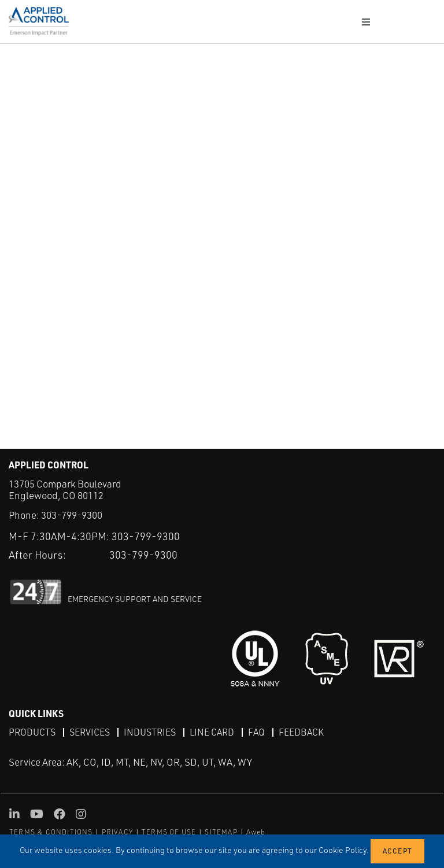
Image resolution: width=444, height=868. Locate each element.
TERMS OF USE (169, 832)
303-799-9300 (72, 515)
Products (32, 732)
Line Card (212, 732)
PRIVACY (117, 832)
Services (90, 732)
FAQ (256, 732)
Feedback (301, 732)
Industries (150, 732)
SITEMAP (221, 832)
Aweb (256, 832)
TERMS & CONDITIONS (51, 832)
